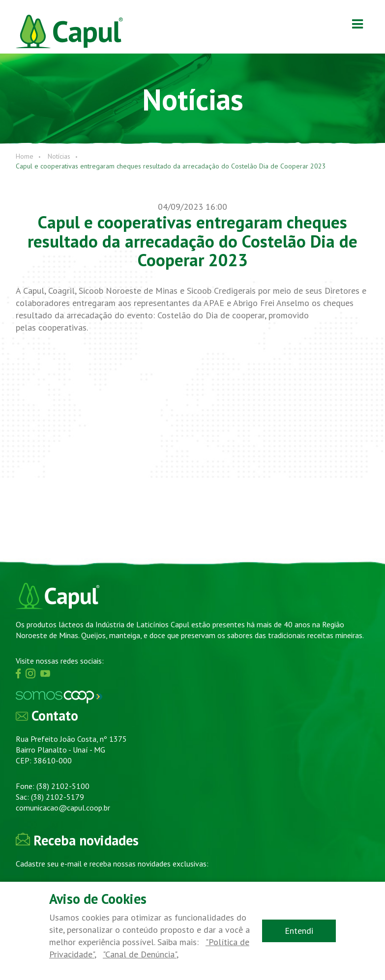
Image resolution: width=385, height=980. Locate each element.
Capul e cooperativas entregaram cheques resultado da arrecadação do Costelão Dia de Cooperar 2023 (171, 166)
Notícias (59, 156)
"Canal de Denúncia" (140, 954)
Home (25, 156)
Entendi (299, 931)
